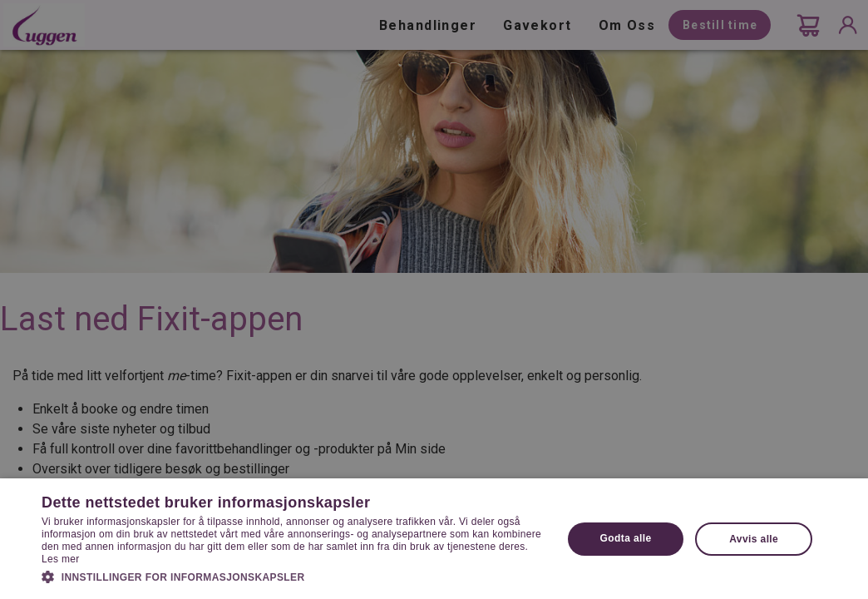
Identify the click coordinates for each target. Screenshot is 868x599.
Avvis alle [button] (754, 539)
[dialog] (434, 299)
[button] (294, 576)
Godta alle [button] (626, 538)
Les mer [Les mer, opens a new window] (60, 559)
